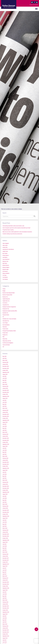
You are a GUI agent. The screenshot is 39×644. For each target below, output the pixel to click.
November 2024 (6, 392)
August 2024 (5, 398)
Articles (4, 289)
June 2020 (5, 498)
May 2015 (4, 620)
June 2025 (5, 378)
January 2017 (5, 580)
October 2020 (5, 490)
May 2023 (4, 428)
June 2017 (5, 570)
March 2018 (5, 552)
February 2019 (5, 530)
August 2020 (5, 494)
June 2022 (5, 450)
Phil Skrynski (5, 271)
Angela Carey (5, 251)
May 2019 (4, 524)
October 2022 (5, 442)
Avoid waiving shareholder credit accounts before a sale (13, 226)
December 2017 (6, 558)
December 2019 (6, 510)
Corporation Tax (6, 305)
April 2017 (5, 574)
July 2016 (4, 592)
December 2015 (6, 606)
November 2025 (6, 368)
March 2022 (5, 456)
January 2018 (5, 556)
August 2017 (5, 566)
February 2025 (5, 386)
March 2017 (5, 576)
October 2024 (5, 394)
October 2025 (5, 370)
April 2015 (5, 622)
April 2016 (5, 598)
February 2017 (5, 578)
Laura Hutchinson (6, 259)
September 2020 (6, 492)
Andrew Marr (5, 247)
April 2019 (5, 526)
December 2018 (6, 534)
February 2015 (5, 626)
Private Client (5, 333)
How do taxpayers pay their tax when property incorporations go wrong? (16, 228)
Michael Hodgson (6, 267)
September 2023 (6, 420)
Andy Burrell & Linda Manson (8, 249)
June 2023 (5, 426)
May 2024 (4, 404)
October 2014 (5, 634)
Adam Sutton (5, 245)
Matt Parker (5, 263)
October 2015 (5, 610)
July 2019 (4, 520)
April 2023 (5, 430)
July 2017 (4, 568)
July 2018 (4, 544)
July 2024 (4, 400)
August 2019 (5, 518)
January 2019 (5, 532)
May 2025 (4, 380)
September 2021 (6, 468)
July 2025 (4, 376)
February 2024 (5, 410)
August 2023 (5, 422)
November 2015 (6, 608)
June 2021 (5, 474)
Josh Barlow (5, 257)
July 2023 (4, 424)
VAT (3, 347)
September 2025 (6, 372)
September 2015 (6, 612)
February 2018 (5, 554)
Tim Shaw (4, 275)
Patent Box (5, 327)
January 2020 (5, 508)
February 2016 (5, 602)
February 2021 (5, 482)
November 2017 (6, 560)
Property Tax (5, 335)
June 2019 (5, 522)
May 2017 (4, 572)
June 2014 (5, 642)
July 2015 (4, 616)
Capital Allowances (6, 299)
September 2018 (6, 540)
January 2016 (5, 604)
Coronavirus (5, 303)
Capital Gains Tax (6, 301)
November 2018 (6, 536)
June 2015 (5, 618)
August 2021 (5, 470)
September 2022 (6, 444)
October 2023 (5, 418)
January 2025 (5, 388)
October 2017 (5, 562)
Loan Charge (5, 323)
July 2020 (4, 496)
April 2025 (5, 382)
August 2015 (5, 614)
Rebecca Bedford (6, 273)
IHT (3, 317)
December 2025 (6, 366)
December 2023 (6, 414)
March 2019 (5, 528)
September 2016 (6, 588)
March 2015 (5, 624)
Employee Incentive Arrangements (9, 307)
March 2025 (5, 384)
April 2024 (5, 406)
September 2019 (6, 516)
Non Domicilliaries (6, 325)
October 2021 (5, 466)
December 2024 (6, 390)
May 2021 (4, 476)
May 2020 (4, 500)
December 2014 (6, 630)
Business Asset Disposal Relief (9, 293)
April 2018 (5, 550)
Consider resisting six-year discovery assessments (12, 234)
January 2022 (5, 460)
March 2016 (5, 600)
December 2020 (6, 486)
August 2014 (5, 638)
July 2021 (4, 472)
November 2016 (6, 584)
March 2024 (5, 408)
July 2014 (4, 640)
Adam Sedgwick (6, 243)
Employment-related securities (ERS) (10, 311)
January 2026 (5, 364)
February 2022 (5, 458)
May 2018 (4, 548)
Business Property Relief (7, 295)
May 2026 (4, 356)
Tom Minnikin (5, 277)
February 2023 (5, 434)
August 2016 (5, 590)
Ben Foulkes (5, 253)
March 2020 (5, 504)
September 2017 (6, 564)
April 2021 (5, 478)
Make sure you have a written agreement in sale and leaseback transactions (17, 232)
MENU (3, 9)
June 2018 (5, 546)
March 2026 (5, 360)
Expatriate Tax (5, 313)
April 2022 (5, 454)
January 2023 (5, 436)
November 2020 (6, 488)
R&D (3, 337)
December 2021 (6, 462)
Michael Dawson (6, 265)
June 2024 (5, 402)
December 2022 (6, 438)
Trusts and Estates (6, 345)
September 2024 (6, 396)
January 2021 (5, 484)
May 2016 (4, 596)
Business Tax (5, 297)
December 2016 (6, 582)
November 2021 (6, 464)
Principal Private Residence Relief (9, 331)
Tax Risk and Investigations (8, 343)
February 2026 (5, 362)
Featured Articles (6, 315)
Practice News (5, 329)
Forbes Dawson (6, 255)
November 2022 (6, 440)
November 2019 (6, 512)
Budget (4, 291)
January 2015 (5, 628)
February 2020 (5, 506)
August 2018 (5, 542)
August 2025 (5, 374)
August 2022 (5, 446)
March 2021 (5, 480)
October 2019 (5, 514)
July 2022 (4, 448)
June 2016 (5, 594)
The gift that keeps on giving (8, 230)
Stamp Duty (5, 339)
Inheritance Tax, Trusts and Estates (9, 319)
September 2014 (6, 636)
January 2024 (5, 412)
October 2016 (5, 586)
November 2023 (6, 416)
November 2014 (6, 632)
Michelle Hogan (6, 269)
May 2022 (4, 452)
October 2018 (5, 538)
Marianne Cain (5, 261)
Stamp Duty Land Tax (7, 341)
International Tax (6, 321)
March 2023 (5, 432)
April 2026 (5, 358)
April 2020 (5, 502)
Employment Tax (6, 309)
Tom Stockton (5, 279)
